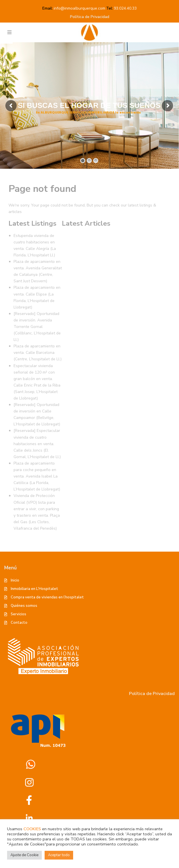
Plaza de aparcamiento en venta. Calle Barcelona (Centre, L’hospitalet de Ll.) (38, 353)
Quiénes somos (24, 606)
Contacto (19, 623)
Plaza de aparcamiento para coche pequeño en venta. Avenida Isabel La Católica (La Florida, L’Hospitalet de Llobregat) (37, 476)
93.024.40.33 (125, 8)
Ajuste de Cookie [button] (24, 855)
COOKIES (32, 829)
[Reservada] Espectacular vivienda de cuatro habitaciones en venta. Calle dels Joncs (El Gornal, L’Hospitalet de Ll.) (37, 444)
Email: (48, 8)
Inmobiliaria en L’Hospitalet (34, 589)
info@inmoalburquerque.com (79, 8)
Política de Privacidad (90, 17)
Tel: (110, 8)
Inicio (15, 580)
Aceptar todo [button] (59, 855)
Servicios (18, 614)
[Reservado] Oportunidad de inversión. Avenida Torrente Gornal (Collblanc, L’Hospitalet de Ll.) (37, 327)
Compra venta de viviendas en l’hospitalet (47, 597)
